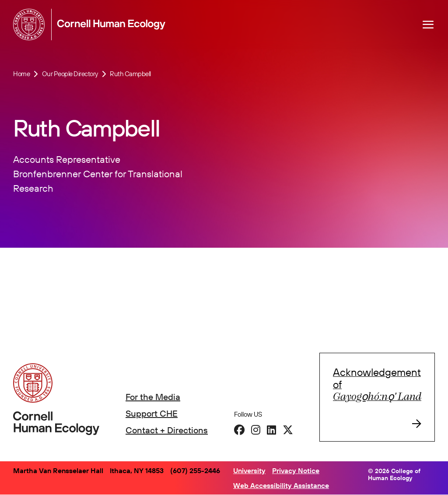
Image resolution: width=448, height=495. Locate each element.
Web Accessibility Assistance (281, 485)
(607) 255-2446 (195, 470)
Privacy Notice (296, 470)
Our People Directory (70, 74)
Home (21, 74)
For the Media (153, 397)
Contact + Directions (167, 430)
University (249, 470)
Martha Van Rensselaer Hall (58, 470)
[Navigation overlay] (428, 25)
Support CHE (152, 413)
